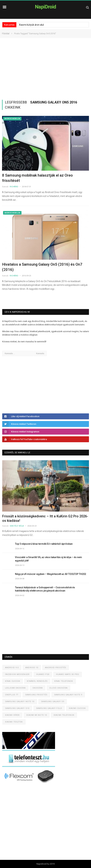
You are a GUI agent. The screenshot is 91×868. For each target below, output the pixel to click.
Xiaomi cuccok (77, 708)
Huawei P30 (43, 674)
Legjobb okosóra (15, 688)
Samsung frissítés (36, 695)
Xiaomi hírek (12, 715)
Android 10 (32, 668)
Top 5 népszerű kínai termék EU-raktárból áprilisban (44, 544)
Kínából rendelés (37, 681)
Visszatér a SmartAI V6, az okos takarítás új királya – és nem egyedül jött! (48, 559)
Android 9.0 (12, 668)
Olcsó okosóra (58, 688)
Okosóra (38, 688)
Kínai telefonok (64, 681)
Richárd (14, 187)
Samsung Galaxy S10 (17, 708)
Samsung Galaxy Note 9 (68, 695)
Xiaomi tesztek (14, 722)
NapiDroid (45, 7)
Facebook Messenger (17, 674)
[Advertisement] (45, 69)
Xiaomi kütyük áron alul (31, 25)
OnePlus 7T (12, 695)
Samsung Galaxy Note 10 (20, 702)
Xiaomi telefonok (64, 715)
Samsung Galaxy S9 (53, 702)
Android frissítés (56, 668)
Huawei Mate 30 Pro (68, 674)
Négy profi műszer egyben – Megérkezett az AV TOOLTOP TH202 (51, 574)
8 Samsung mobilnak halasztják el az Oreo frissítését (37, 178)
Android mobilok (12, 119)
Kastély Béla (17, 526)
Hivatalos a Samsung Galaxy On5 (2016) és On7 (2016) (42, 267)
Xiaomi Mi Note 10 (37, 715)
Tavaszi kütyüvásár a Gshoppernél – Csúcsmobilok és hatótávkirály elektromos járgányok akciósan (45, 589)
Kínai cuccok (13, 681)
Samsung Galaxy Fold (49, 708)
